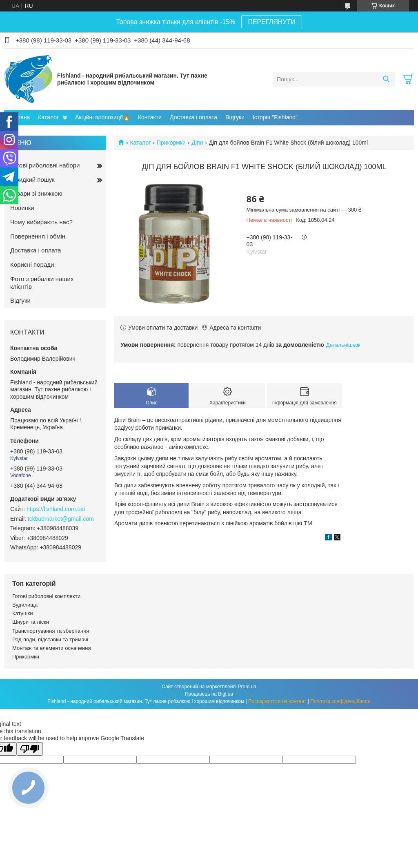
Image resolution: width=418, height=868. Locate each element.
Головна (19, 117)
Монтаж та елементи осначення (51, 648)
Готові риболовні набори (45, 165)
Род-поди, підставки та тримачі (50, 639)
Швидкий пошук (32, 180)
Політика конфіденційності (340, 701)
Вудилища (25, 605)
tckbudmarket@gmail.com (61, 519)
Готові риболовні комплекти (46, 596)
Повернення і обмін (38, 236)
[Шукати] (386, 79)
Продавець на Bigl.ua (209, 694)
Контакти (150, 117)
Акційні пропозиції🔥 (102, 117)
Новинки (22, 208)
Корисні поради (32, 264)
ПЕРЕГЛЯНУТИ (271, 22)
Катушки (23, 613)
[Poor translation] (30, 749)
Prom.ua (247, 687)
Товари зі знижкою (36, 193)
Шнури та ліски (31, 622)
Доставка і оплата (193, 117)
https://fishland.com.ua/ (56, 509)
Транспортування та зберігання (51, 631)
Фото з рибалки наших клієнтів (42, 283)
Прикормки (171, 143)
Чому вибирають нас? (41, 222)
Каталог (48, 117)
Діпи (197, 143)
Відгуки (235, 117)
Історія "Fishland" (275, 117)
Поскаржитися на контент (277, 701)
